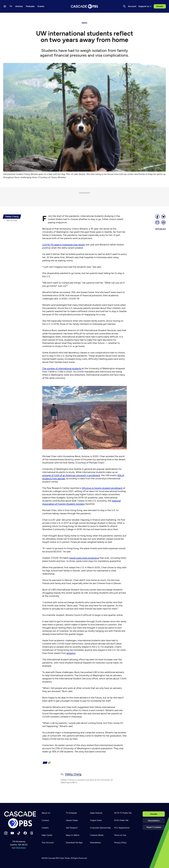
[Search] (124, 6)
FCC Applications (122, 828)
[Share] (158, 217)
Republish (161, 229)
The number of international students (62, 368)
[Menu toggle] (5, 6)
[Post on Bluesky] (164, 217)
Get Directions (19, 848)
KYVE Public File (121, 820)
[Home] (20, 820)
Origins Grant (96, 820)
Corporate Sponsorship (100, 828)
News (84, 23)
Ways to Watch (73, 835)
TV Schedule (71, 813)
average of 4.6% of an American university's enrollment (71, 475)
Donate (160, 6)
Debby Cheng (73, 774)
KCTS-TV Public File (123, 813)
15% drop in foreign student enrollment (102, 488)
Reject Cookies (154, 827)
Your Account (48, 843)
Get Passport (72, 828)
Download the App (74, 843)
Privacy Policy (120, 843)
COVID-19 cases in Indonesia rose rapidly (64, 245)
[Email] (158, 222)
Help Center (47, 835)
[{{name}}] (12, 217)
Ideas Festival (96, 813)
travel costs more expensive (84, 558)
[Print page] (164, 222)
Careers (45, 828)
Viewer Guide (72, 820)
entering (71, 653)
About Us (46, 813)
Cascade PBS (53, 858)
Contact (45, 820)
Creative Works (97, 835)
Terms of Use (120, 835)
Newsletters (154, 821)
